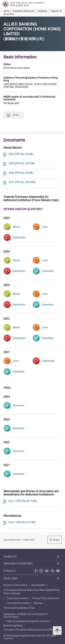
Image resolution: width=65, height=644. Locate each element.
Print (13, 115)
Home (6, 11)
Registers (43, 11)
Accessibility (38, 585)
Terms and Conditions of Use (19, 608)
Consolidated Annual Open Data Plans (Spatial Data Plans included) (32, 592)
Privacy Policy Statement (46, 598)
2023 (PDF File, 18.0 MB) (22, 163)
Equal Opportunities (18, 598)
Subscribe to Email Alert (18, 563)
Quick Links (10, 578)
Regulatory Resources (24, 11)
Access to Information (16, 585)
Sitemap (38, 603)
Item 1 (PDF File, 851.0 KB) (23, 501)
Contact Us (10, 557)
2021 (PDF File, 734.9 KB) (22, 182)
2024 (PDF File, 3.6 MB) (21, 154)
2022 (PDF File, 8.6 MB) (21, 173)
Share (55, 540)
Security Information (18, 603)
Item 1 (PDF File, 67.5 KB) (22, 522)
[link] (47, 227)
